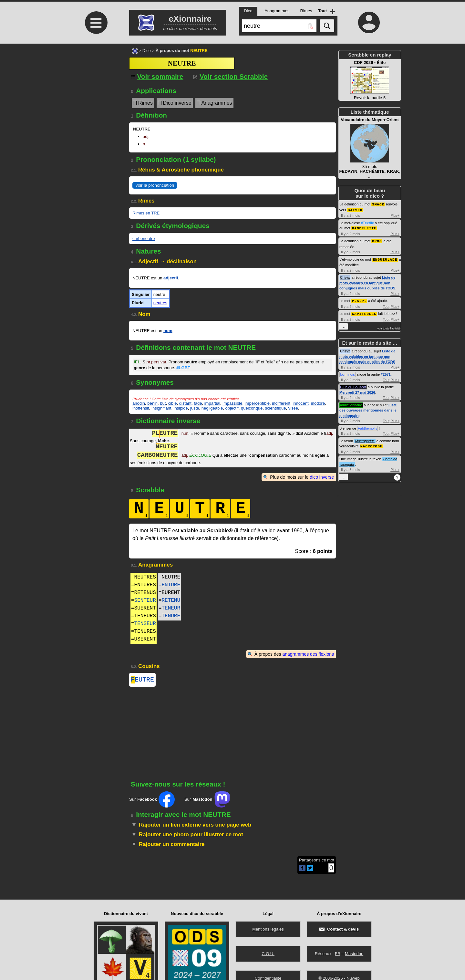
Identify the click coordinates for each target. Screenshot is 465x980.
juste (195, 408)
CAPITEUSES (364, 312)
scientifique (275, 408)
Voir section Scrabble (230, 76)
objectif (232, 408)
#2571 (386, 372)
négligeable (212, 408)
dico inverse (322, 477)
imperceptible (257, 403)
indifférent (281, 403)
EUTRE (142, 680)
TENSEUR (145, 624)
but (163, 403)
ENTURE (171, 585)
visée (293, 408)
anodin (139, 403)
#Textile (367, 222)
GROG (377, 240)
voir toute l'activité (389, 326)
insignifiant (161, 408)
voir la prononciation (155, 185)
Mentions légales (268, 929)
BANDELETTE (364, 227)
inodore (318, 403)
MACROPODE (371, 444)
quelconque (252, 408)
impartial (212, 403)
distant (185, 403)
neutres (160, 303)
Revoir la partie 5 (370, 80)
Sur (152, 801)
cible (173, 403)
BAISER (355, 209)
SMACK (378, 204)
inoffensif (141, 408)
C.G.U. (268, 954)
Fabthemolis (367, 426)
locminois (347, 372)
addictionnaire (351, 403)
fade (198, 403)
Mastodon (354, 954)
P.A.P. (359, 299)
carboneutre (144, 239)
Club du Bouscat (353, 385)
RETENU (171, 600)
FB (338, 954)
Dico (147, 51)
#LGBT (183, 368)
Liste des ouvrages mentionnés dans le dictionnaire (368, 408)
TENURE (171, 616)
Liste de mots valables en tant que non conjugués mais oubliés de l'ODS (367, 281)
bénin (152, 403)
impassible (232, 403)
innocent (300, 403)
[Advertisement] (95, 98)
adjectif (171, 278)
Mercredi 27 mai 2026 (357, 390)
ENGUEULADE (385, 258)
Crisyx (345, 276)
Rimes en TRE (146, 213)
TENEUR (171, 608)
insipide (181, 408)
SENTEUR (145, 600)
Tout (386, 305)
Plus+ (395, 215)
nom (168, 331)
